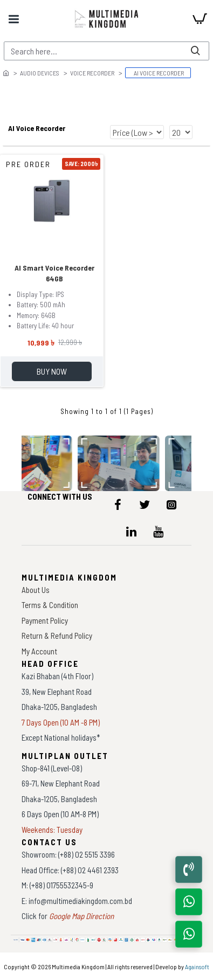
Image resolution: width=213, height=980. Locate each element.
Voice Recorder (92, 73)
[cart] (200, 19)
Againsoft (197, 967)
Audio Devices (40, 73)
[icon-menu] (118, 505)
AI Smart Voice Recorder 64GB (54, 273)
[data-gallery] (121, 463)
